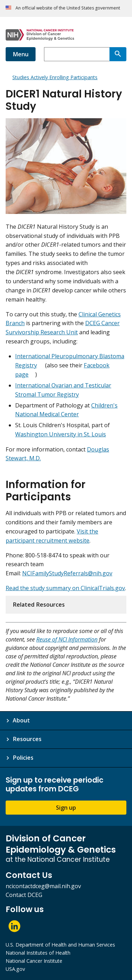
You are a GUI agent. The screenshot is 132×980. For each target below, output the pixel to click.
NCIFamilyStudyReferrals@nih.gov (67, 573)
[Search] (118, 54)
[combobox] (77, 54)
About (21, 720)
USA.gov (15, 969)
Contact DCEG (24, 895)
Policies (23, 758)
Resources (27, 739)
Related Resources (39, 605)
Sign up (66, 808)
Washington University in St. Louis (61, 434)
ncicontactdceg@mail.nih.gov (43, 886)
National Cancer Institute (34, 961)
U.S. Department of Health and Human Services (60, 945)
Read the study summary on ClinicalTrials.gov (65, 588)
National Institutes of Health (38, 953)
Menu (21, 54)
